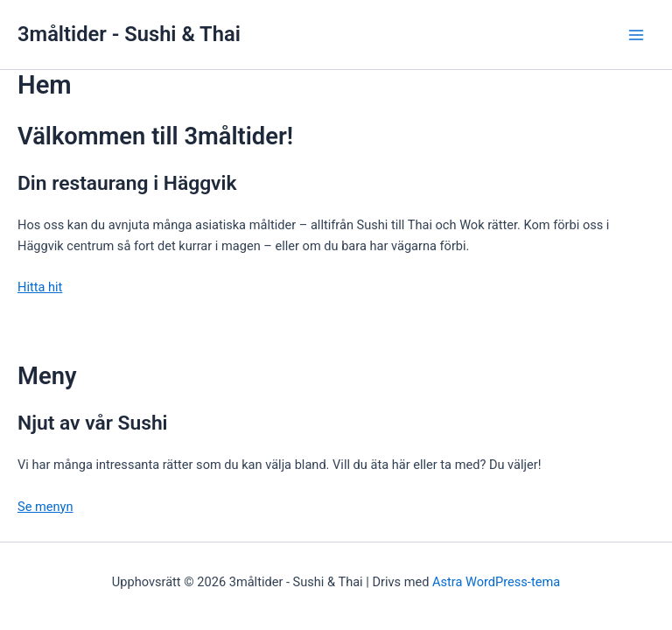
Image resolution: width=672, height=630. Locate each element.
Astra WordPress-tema (496, 582)
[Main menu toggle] (636, 35)
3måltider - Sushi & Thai (129, 34)
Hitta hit (40, 287)
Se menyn (45, 507)
